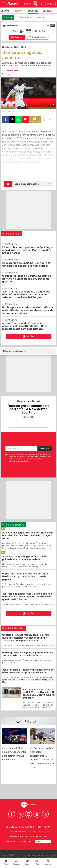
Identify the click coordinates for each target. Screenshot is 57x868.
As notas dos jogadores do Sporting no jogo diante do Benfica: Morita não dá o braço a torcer (28, 250)
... (51, 118)
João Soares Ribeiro (11, 71)
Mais (41, 17)
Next (46, 777)
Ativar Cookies (43, 841)
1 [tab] (26, 777)
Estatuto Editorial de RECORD (20, 827)
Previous (11, 777)
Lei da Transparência (17, 832)
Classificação (25, 17)
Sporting (33, 11)
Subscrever (45, 448)
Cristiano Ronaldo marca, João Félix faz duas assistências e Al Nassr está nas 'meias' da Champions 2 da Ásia (25, 638)
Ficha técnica (43, 827)
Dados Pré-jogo (39, 37)
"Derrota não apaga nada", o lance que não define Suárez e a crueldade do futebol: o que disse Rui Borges (26, 294)
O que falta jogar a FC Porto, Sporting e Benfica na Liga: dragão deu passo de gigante (27, 279)
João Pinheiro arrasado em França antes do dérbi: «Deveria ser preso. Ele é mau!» (28, 671)
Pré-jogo (15, 37)
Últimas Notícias (11, 234)
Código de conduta (18, 837)
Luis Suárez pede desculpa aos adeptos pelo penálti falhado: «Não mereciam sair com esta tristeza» (24, 326)
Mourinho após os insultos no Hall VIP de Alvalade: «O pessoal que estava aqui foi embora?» (39, 694)
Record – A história (39, 832)
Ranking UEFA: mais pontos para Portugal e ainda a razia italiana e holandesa (28, 654)
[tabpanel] (15, 746)
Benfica (47, 11)
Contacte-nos (26, 841)
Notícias (28, 336)
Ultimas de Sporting (13, 525)
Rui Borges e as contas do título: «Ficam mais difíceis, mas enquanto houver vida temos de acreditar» (28, 310)
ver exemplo (28, 417)
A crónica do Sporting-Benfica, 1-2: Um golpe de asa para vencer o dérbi (26, 264)
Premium (19, 11)
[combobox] (28, 351)
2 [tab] (29, 777)
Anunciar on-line (38, 837)
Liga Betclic (11, 260)
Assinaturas (11, 841)
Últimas (5, 11)
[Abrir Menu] (4, 4)
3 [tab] (33, 777)
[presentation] (28, 423)
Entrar (50, 4)
